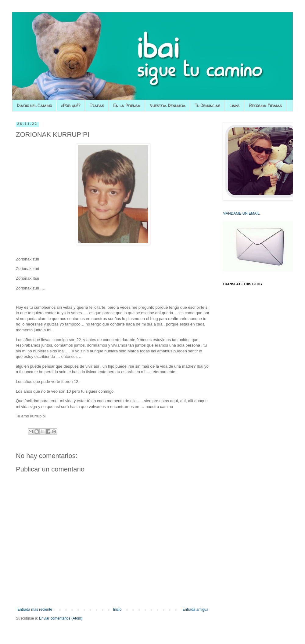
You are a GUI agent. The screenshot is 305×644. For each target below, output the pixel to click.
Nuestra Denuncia (167, 106)
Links (234, 106)
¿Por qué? (71, 106)
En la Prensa (127, 106)
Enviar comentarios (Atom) (61, 618)
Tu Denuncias (207, 106)
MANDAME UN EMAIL (241, 213)
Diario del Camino (34, 106)
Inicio (117, 609)
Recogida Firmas (265, 106)
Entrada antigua (195, 609)
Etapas (97, 106)
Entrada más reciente (35, 609)
